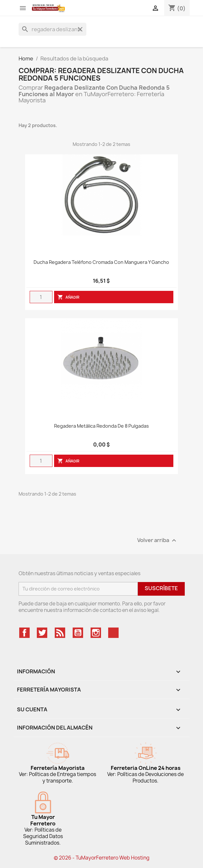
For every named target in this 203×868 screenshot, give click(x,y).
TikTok (113, 633)
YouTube (78, 633)
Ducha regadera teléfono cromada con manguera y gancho (101, 262)
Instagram (96, 633)
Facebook (24, 633)
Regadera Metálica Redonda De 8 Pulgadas (101, 426)
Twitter (42, 633)
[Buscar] (52, 29)
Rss (60, 633)
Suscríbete (161, 588)
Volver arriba (158, 540)
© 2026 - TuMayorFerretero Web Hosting (102, 858)
